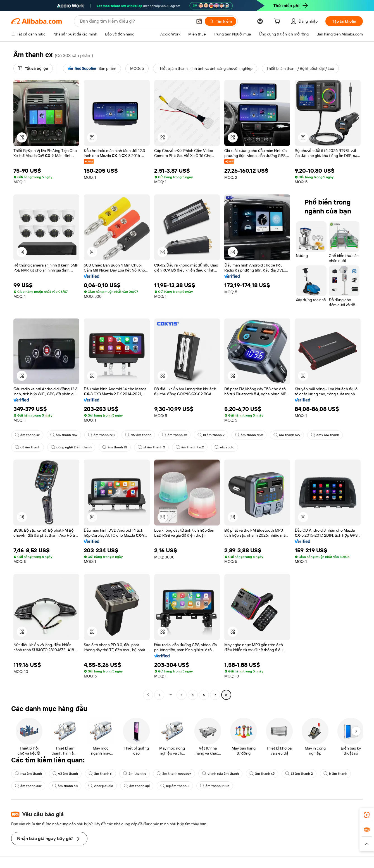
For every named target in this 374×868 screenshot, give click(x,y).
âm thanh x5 (262, 774)
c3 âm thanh (28, 447)
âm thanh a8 (65, 786)
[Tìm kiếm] (221, 21)
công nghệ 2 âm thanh (71, 447)
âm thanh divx (249, 435)
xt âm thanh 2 (151, 447)
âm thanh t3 (115, 447)
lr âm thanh (335, 774)
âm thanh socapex (174, 774)
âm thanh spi (137, 786)
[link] (367, 815)
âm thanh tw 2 (190, 447)
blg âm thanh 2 (175, 786)
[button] (199, 21)
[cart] (278, 22)
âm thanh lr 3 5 (215, 786)
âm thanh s (134, 774)
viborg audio (101, 786)
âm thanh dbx (64, 435)
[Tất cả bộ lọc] (33, 68)
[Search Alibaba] (136, 21)
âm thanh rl (100, 774)
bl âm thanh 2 (211, 435)
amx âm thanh (325, 435)
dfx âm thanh (138, 435)
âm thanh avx (287, 435)
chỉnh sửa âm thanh (220, 774)
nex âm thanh (28, 774)
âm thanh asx (28, 786)
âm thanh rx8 (101, 435)
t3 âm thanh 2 (299, 774)
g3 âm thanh (65, 774)
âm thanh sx (27, 435)
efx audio (224, 447)
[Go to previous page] (148, 695)
